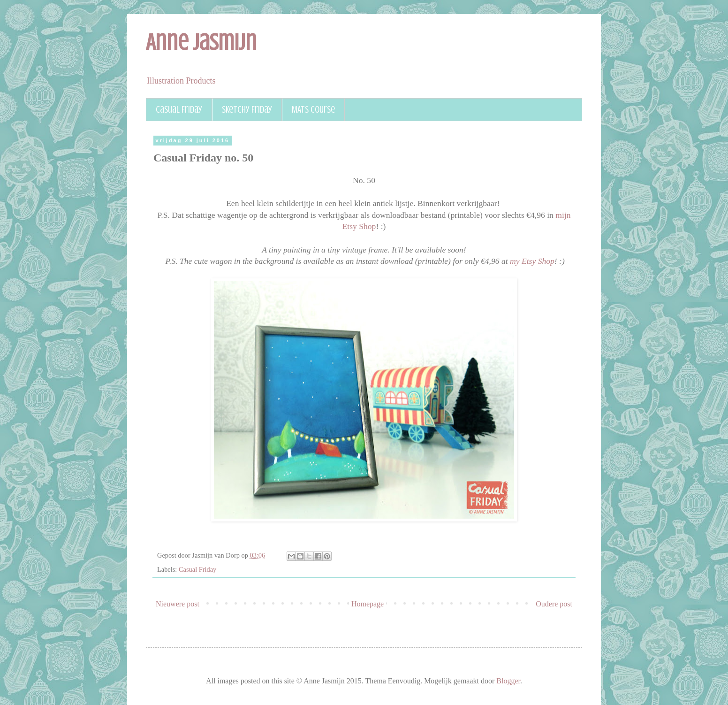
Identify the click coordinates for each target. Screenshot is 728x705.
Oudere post (554, 604)
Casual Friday (179, 110)
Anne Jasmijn (201, 42)
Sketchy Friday (247, 110)
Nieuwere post (178, 604)
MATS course (313, 110)
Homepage (368, 604)
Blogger (508, 681)
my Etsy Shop (532, 261)
